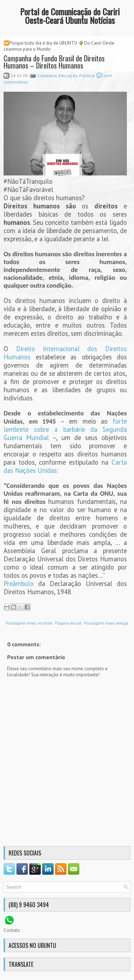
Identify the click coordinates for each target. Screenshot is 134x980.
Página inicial (68, 623)
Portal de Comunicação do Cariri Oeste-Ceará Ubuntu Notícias (70, 16)
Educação (68, 75)
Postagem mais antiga (106, 623)
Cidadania (47, 75)
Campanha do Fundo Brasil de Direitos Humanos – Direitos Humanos (54, 62)
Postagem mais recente (29, 623)
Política (87, 75)
